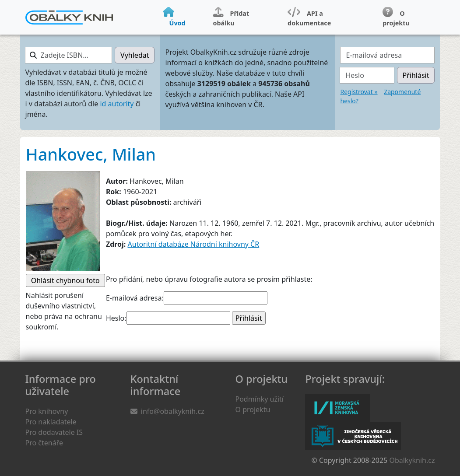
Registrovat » (359, 92)
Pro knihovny (47, 411)
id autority (117, 104)
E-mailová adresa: (135, 298)
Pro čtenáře (44, 443)
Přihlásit (416, 75)
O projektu (253, 409)
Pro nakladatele (51, 422)
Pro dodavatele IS (54, 432)
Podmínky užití (260, 399)
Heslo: (116, 318)
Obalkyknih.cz (412, 460)
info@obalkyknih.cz (173, 411)
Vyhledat (135, 55)
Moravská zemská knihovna (338, 408)
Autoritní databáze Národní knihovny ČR (194, 244)
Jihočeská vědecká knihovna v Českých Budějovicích (353, 436)
